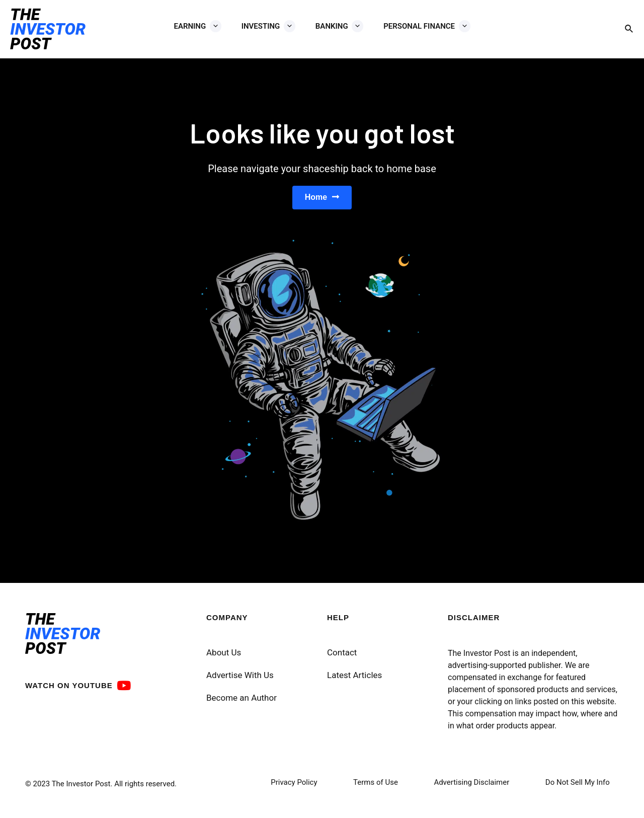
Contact (342, 658)
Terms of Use (376, 788)
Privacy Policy (294, 788)
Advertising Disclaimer (471, 788)
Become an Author (242, 703)
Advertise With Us (240, 681)
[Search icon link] (629, 29)
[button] (322, 200)
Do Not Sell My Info (578, 788)
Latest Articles (354, 681)
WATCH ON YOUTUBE (69, 690)
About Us (224, 658)
